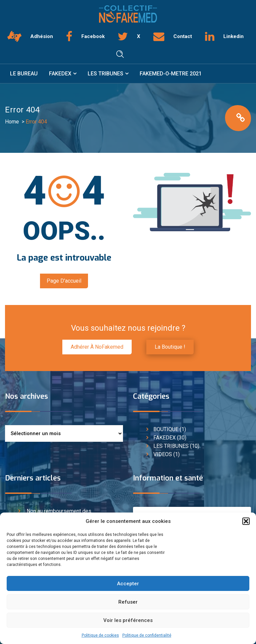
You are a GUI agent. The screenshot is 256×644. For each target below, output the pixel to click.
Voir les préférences (128, 620)
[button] (246, 521)
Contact (183, 36)
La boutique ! (170, 347)
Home (12, 122)
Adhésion (42, 36)
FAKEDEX (60, 74)
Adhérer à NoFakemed (97, 347)
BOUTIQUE (166, 429)
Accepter (128, 584)
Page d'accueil (64, 281)
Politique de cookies (100, 635)
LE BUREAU (24, 74)
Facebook (93, 36)
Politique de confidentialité (147, 635)
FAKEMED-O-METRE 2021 (171, 74)
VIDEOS (163, 454)
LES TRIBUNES (105, 74)
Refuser (128, 602)
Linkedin (233, 36)
